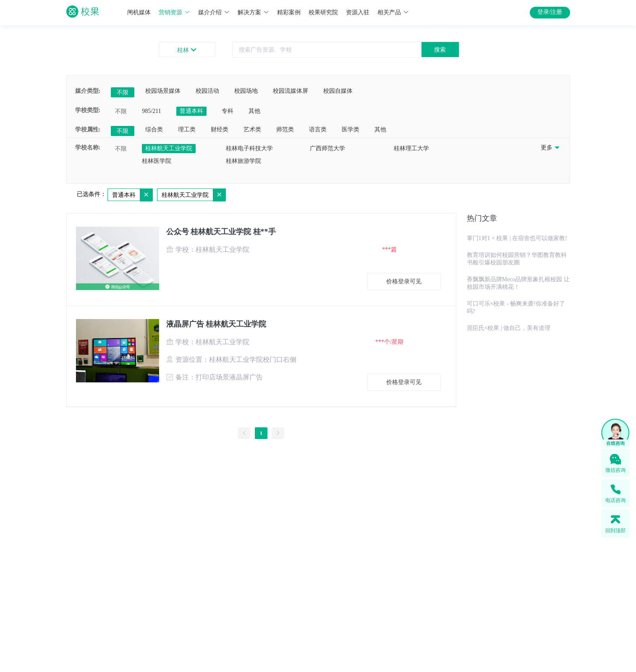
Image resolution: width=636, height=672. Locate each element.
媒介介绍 (214, 12)
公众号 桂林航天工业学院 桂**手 (221, 232)
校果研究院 (323, 12)
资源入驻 (358, 12)
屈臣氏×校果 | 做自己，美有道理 (509, 328)
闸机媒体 (139, 12)
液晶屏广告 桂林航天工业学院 (216, 324)
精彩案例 (289, 12)
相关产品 (393, 12)
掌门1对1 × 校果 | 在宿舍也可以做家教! (517, 238)
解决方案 (253, 12)
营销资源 (174, 12)
